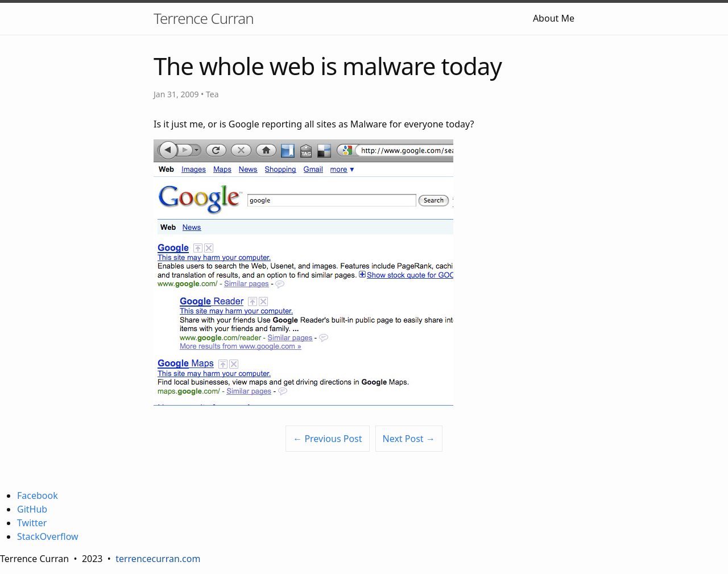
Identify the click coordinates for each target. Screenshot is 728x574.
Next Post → (409, 439)
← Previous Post (327, 439)
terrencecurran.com (158, 559)
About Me (554, 18)
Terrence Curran (204, 18)
